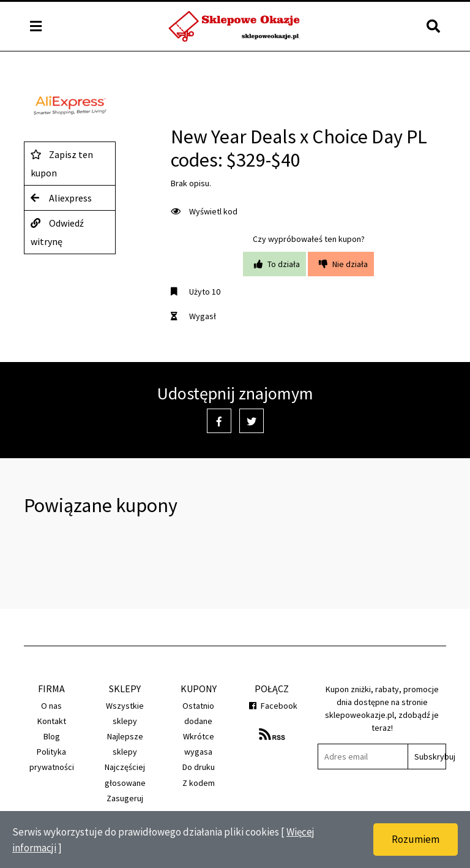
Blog (52, 736)
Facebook (272, 706)
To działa (274, 264)
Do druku (199, 767)
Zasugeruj (125, 798)
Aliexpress (61, 198)
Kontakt (52, 721)
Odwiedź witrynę (57, 231)
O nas (51, 706)
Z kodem (199, 783)
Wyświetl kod (204, 211)
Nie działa (341, 264)
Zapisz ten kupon (62, 162)
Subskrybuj (430, 757)
